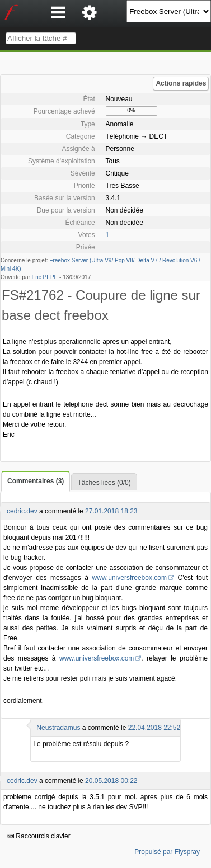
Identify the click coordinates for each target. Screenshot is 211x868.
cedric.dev (22, 511)
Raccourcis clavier (39, 836)
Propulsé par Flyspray (167, 852)
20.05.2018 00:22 (111, 781)
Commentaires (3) (36, 481)
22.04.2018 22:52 (154, 728)
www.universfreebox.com (130, 578)
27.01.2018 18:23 (111, 511)
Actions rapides (181, 83)
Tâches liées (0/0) (104, 483)
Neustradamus (58, 728)
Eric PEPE (45, 277)
